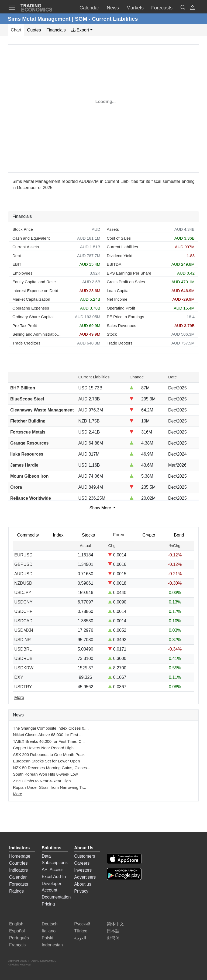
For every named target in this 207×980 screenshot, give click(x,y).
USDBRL (23, 649)
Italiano (49, 931)
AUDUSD (23, 574)
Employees (22, 273)
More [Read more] (19, 697)
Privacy (81, 891)
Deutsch (50, 924)
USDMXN (24, 630)
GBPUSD (23, 564)
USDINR (23, 640)
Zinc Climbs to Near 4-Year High (42, 781)
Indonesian (52, 945)
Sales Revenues (121, 326)
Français (17, 945)
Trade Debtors (120, 343)
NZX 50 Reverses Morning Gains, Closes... (52, 768)
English (16, 924)
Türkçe (81, 931)
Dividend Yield (120, 256)
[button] (192, 8)
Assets (113, 229)
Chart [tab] (16, 30)
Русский (82, 924)
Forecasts (19, 884)
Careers (82, 863)
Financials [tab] (56, 30)
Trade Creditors (26, 343)
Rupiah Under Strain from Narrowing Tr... (50, 787)
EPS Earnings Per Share (129, 273)
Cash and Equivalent (31, 238)
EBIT (17, 264)
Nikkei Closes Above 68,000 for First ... (48, 735)
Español (17, 931)
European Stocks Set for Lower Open (46, 761)
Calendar (18, 877)
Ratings (16, 891)
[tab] (82, 30)
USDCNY (23, 602)
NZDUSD (23, 583)
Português (19, 938)
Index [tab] (58, 535)
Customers (84, 856)
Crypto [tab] (149, 535)
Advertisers (85, 877)
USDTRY (23, 687)
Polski (48, 938)
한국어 (113, 938)
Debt (17, 256)
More (18, 794)
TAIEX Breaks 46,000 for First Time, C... (49, 741)
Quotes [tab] (34, 30)
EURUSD (23, 555)
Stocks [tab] (88, 535)
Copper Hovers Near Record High (43, 748)
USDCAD (23, 621)
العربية (80, 938)
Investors (83, 870)
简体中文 (115, 924)
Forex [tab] (119, 535)
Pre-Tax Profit (25, 326)
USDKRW (24, 668)
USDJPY (23, 593)
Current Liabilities (122, 247)
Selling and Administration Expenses (37, 334)
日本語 (113, 931)
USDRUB (23, 658)
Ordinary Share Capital (33, 317)
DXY (19, 677)
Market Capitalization (31, 299)
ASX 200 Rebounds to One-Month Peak (49, 754)
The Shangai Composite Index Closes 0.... (51, 728)
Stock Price (23, 229)
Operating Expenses (31, 308)
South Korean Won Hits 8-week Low (45, 774)
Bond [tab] (179, 535)
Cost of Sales (119, 238)
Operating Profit (121, 308)
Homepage (20, 856)
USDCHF (23, 611)
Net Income (117, 299)
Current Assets (26, 247)
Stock (112, 334)
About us (83, 884)
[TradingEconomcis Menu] (13, 7)
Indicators (18, 870)
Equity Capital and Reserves (37, 282)
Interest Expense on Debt (35, 291)
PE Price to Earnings (125, 317)
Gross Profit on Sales (126, 282)
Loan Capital (118, 291)
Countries (18, 863)
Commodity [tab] (28, 535)
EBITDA (114, 264)
